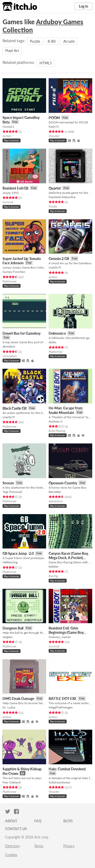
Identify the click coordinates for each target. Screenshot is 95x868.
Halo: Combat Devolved (67, 769)
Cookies (11, 855)
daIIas (52, 342)
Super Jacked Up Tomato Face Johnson (22, 261)
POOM (54, 118)
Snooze (8, 483)
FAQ (38, 821)
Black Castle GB (15, 408)
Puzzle (35, 41)
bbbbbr (54, 567)
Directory (12, 846)
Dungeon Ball (13, 628)
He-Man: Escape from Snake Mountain (66, 410)
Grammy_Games (60, 637)
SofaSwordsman (60, 782)
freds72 (54, 127)
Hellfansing (10, 562)
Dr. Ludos (9, 707)
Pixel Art (12, 51)
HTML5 (46, 63)
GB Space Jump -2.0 (18, 553)
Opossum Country (63, 483)
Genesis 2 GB (59, 259)
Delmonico (57, 333)
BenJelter (55, 492)
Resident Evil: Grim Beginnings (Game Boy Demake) (66, 633)
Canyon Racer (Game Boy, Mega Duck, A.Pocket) (69, 556)
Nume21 (8, 127)
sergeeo (8, 637)
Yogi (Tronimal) (12, 492)
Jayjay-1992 (11, 193)
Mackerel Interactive (62, 197)
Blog (68, 821)
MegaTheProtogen (61, 707)
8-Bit (52, 41)
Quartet (55, 188)
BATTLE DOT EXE (63, 699)
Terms (39, 846)
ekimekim (9, 346)
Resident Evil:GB (15, 188)
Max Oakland (12, 782)
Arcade (69, 41)
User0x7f (55, 267)
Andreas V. (56, 421)
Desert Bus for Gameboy (22, 333)
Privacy (69, 846)
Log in (83, 6)
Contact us (16, 829)
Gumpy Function (14, 272)
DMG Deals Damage (18, 699)
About (11, 821)
